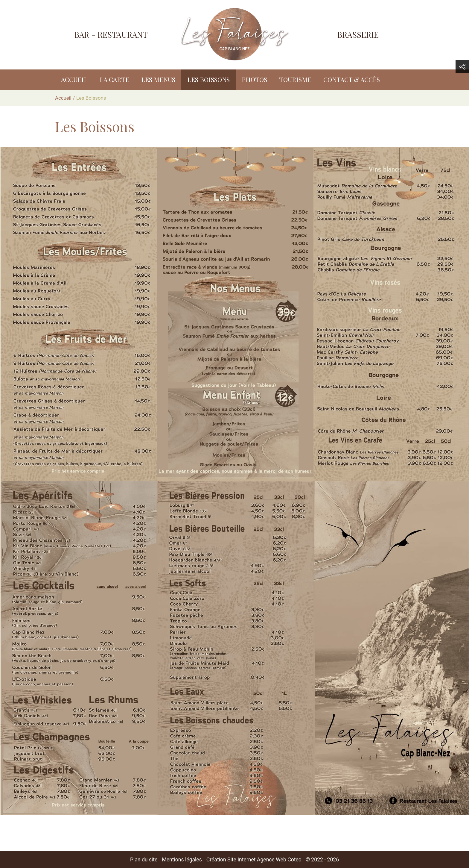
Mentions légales (182, 860)
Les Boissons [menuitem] (208, 79)
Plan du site (144, 860)
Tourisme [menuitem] (295, 79)
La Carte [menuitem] (114, 79)
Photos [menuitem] (254, 79)
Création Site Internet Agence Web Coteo (254, 860)
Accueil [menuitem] (74, 79)
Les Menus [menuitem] (158, 79)
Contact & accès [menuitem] (352, 79)
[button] (462, 67)
